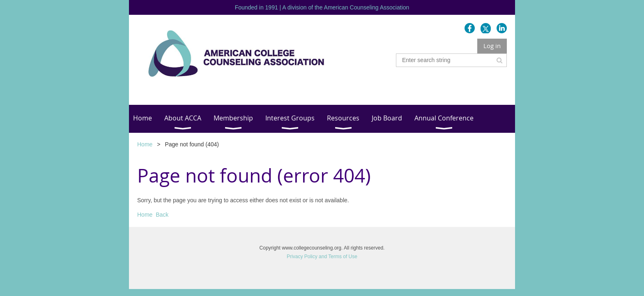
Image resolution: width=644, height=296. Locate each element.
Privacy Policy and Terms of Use (322, 257)
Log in (492, 46)
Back (162, 215)
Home (145, 144)
